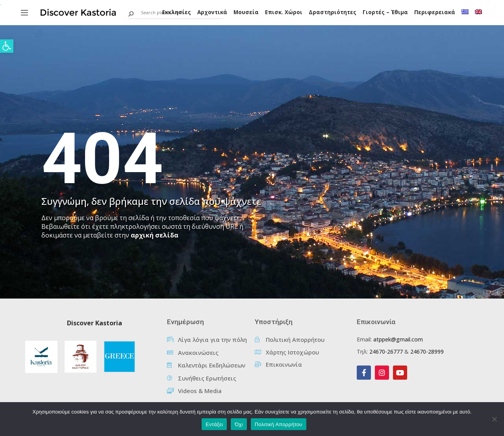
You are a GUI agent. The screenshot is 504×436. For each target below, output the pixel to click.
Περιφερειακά (435, 12)
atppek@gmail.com (398, 339)
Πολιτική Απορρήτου (279, 424)
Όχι (239, 424)
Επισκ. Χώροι (284, 12)
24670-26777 (386, 352)
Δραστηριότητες (333, 12)
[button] (7, 46)
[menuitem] (465, 12)
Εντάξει (214, 424)
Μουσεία (246, 12)
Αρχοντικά (212, 12)
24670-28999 (427, 352)
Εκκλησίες (177, 12)
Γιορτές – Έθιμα (385, 12)
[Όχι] (494, 419)
